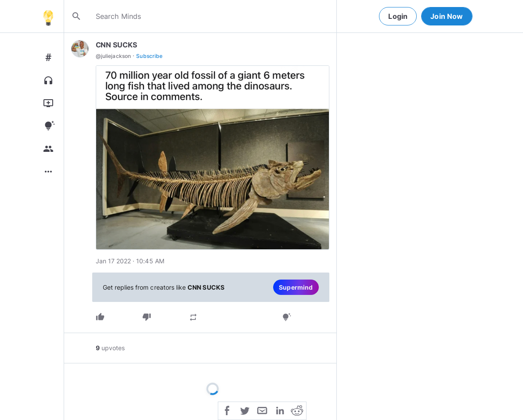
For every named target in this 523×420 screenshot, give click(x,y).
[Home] (48, 16)
